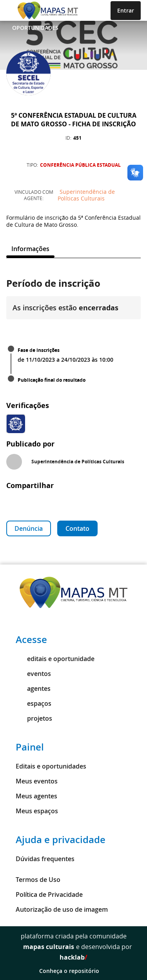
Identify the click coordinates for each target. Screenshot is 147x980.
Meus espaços (37, 811)
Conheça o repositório (73, 971)
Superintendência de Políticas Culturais (86, 195)
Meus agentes (36, 796)
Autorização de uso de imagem (62, 909)
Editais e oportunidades (51, 766)
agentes (33, 689)
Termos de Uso (38, 880)
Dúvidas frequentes (45, 859)
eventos (33, 674)
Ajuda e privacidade (61, 840)
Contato (77, 528)
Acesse (31, 639)
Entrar (126, 10)
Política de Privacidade (49, 894)
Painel (30, 747)
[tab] (30, 249)
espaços (34, 703)
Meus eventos (37, 781)
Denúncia (29, 528)
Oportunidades (35, 28)
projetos (34, 718)
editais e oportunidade (55, 659)
